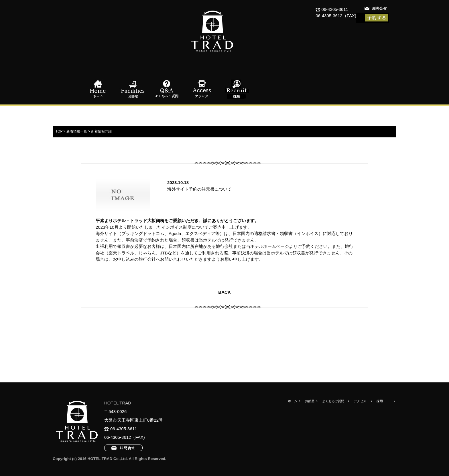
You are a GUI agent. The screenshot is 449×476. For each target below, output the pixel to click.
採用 (236, 89)
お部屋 (133, 89)
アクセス (202, 89)
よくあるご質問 (167, 89)
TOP (59, 131)
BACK (224, 292)
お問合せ (376, 9)
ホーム (99, 89)
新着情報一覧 (77, 131)
